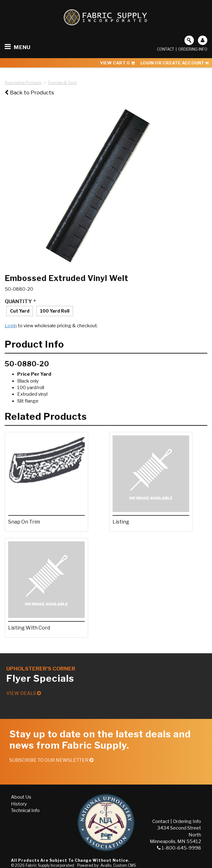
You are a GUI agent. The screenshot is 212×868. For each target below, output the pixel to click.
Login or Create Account (175, 63)
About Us (21, 797)
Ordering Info (193, 49)
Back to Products (29, 93)
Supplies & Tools (62, 83)
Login (11, 326)
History (19, 804)
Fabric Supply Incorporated (50, 865)
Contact (166, 49)
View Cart (117, 63)
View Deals (24, 693)
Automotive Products (23, 83)
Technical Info (25, 810)
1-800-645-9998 (179, 848)
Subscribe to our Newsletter (51, 760)
